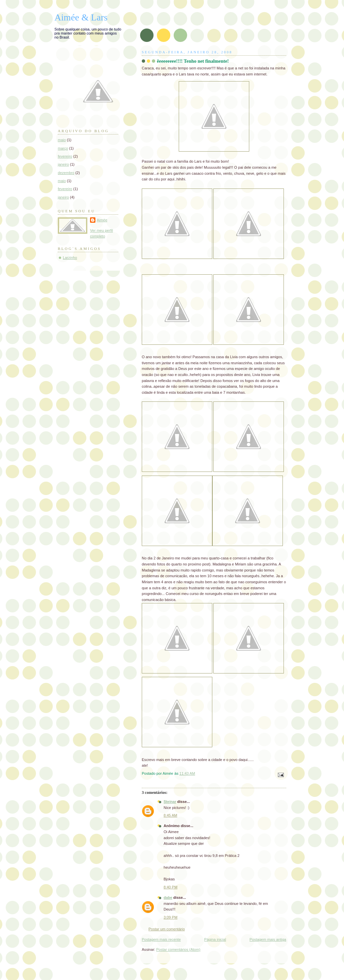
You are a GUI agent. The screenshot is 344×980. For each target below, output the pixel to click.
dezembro (66, 173)
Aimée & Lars (81, 17)
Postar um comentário (167, 929)
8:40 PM (170, 887)
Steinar (170, 802)
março (63, 148)
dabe (168, 897)
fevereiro (65, 156)
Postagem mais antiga (268, 939)
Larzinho (70, 258)
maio (62, 140)
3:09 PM (170, 917)
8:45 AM (170, 815)
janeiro (63, 164)
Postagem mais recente (161, 939)
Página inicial (215, 939)
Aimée (102, 220)
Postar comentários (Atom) (178, 949)
